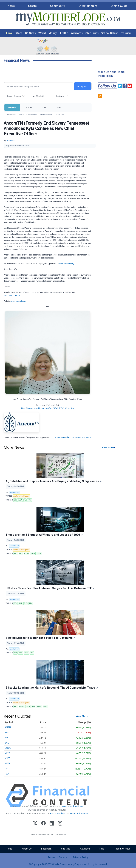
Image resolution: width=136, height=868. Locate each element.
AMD (7, 738)
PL (25, 500)
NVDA (20, 500)
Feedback (46, 849)
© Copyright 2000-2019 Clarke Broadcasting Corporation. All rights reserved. (68, 864)
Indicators (61, 96)
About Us (27, 849)
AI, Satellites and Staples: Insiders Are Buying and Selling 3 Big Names (54, 481)
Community (58, 6)
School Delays (110, 33)
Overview (12, 115)
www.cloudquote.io (72, 806)
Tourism (126, 33)
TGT (32, 653)
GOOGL (39, 706)
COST (21, 653)
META (7, 753)
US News (30, 33)
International (46, 115)
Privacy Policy (57, 813)
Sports (32, 6)
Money (53, 33)
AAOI (16, 553)
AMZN (22, 706)
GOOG (8, 748)
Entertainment (88, 6)
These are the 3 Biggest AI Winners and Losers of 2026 (44, 535)
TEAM (39, 553)
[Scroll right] (133, 5)
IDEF (20, 603)
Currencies (32, 115)
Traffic (64, 33)
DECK (26, 653)
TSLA (7, 774)
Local (9, 33)
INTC (45, 706)
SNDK (33, 553)
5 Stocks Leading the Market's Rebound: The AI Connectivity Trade (52, 688)
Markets (12, 107)
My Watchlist (38, 96)
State (19, 33)
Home (9, 849)
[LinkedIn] (52, 824)
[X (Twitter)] (35, 824)
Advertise (85, 849)
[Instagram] (60, 824)
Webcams (77, 33)
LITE (21, 553)
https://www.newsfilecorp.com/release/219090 (71, 437)
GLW (33, 706)
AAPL (7, 732)
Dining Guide (119, 6)
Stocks (29, 107)
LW (15, 500)
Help (102, 849)
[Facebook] (43, 824)
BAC (7, 743)
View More (108, 447)
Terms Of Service (79, 813)
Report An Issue (122, 849)
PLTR (26, 603)
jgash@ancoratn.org (12, 295)
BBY (15, 653)
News (11, 6)
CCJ (15, 603)
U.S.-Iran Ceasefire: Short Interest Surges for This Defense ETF (50, 588)
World (42, 33)
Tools (58, 107)
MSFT (7, 758)
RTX (31, 603)
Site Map (66, 849)
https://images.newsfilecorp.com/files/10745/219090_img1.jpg (48, 408)
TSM (29, 500)
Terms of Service (57, 857)
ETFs (44, 107)
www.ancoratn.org (66, 264)
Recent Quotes (14, 96)
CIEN (28, 706)
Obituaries (92, 33)
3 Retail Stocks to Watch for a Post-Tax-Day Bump (41, 638)
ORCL (7, 769)
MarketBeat (14, 492)
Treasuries (59, 115)
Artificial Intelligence (21, 496)
